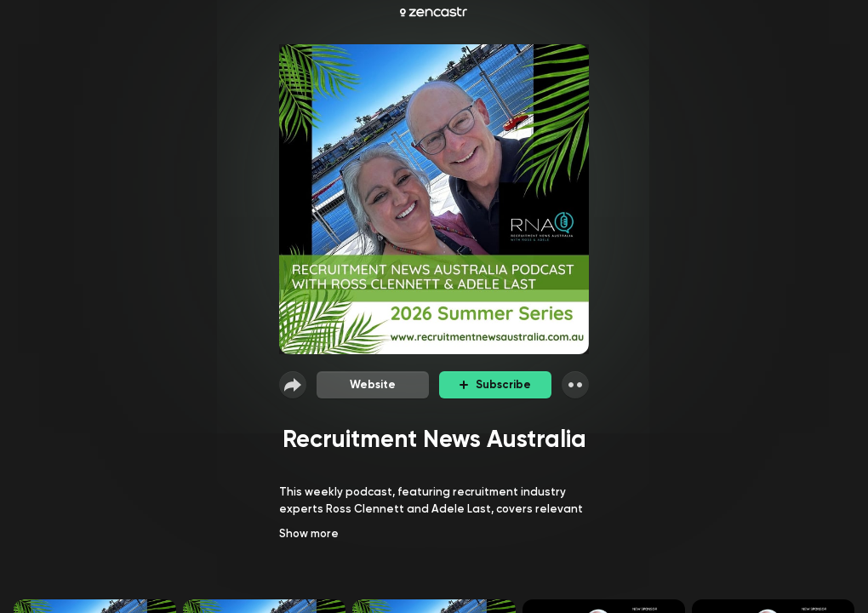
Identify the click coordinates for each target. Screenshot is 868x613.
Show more (309, 533)
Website (373, 384)
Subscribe (495, 384)
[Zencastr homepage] (434, 12)
